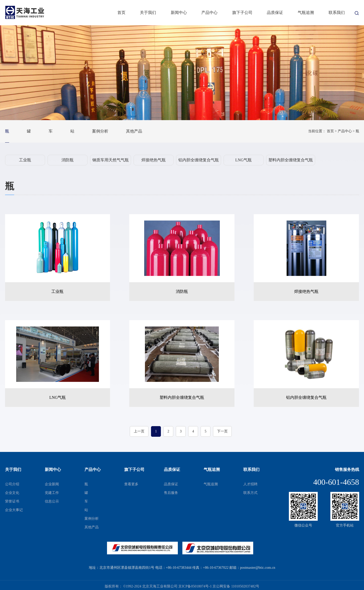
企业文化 (12, 493)
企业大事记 (14, 510)
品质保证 (275, 13)
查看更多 (131, 484)
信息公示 (52, 501)
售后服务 (171, 493)
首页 (121, 13)
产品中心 (209, 13)
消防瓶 (68, 160)
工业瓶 (25, 160)
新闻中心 (179, 13)
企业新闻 (52, 484)
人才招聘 (250, 484)
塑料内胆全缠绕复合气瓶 (291, 160)
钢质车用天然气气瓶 (111, 160)
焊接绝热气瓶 (154, 160)
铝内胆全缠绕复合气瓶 (199, 160)
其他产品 (134, 131)
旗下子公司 (242, 13)
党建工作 (52, 493)
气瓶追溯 (306, 13)
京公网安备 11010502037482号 (236, 586)
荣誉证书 (12, 501)
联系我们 (337, 13)
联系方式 (250, 493)
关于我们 (148, 13)
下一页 (222, 431)
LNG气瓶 (243, 160)
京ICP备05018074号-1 (195, 586)
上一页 (139, 431)
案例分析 (100, 131)
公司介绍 (12, 484)
